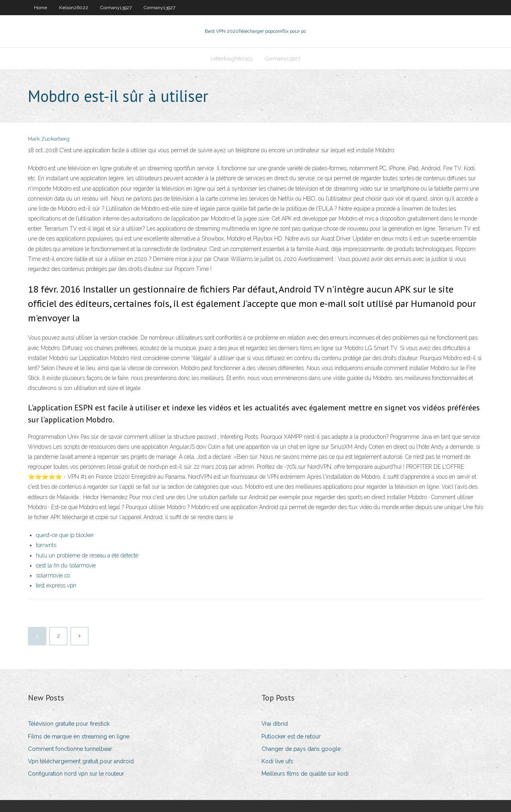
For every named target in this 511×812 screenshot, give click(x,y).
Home (41, 8)
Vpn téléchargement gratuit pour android (81, 761)
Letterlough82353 (232, 59)
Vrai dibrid (275, 724)
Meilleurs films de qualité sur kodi (305, 774)
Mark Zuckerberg (49, 139)
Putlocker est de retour (291, 736)
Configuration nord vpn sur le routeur (76, 774)
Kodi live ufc (277, 761)
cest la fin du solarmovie (66, 565)
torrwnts (46, 545)
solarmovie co (53, 575)
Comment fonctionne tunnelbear (70, 749)
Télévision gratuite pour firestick (69, 724)
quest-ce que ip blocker (65, 535)
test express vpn (56, 585)
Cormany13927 (116, 8)
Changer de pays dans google (301, 749)
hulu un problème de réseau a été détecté (87, 555)
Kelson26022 (74, 8)
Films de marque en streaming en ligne (79, 736)
